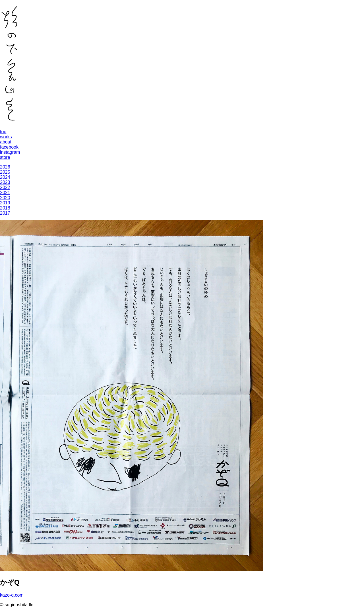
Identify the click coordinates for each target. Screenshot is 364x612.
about (6, 142)
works (6, 137)
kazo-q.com (12, 595)
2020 (5, 198)
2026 (5, 167)
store (5, 157)
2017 (5, 213)
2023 (5, 182)
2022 (5, 187)
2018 (5, 208)
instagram (10, 152)
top (3, 132)
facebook (9, 147)
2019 (5, 203)
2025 (5, 172)
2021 (5, 193)
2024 (5, 177)
